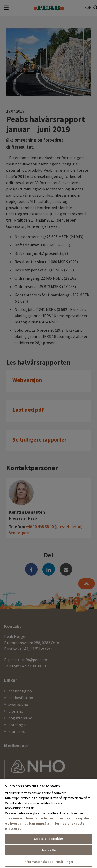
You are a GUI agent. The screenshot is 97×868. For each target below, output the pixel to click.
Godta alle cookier (48, 839)
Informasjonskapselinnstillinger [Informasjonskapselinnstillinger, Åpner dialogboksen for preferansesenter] (48, 862)
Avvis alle (48, 850)
